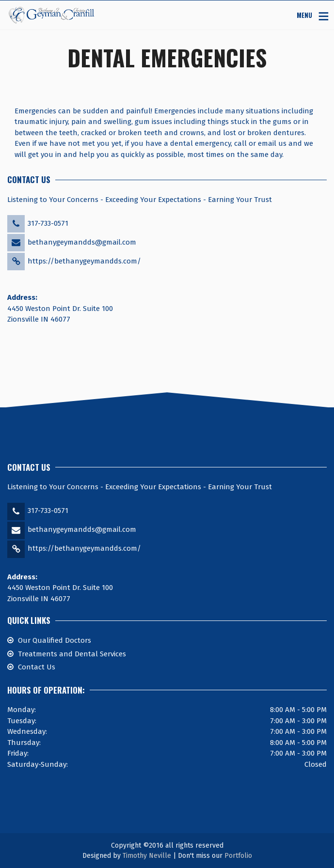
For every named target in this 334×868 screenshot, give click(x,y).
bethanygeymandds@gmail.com (82, 242)
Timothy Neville (147, 856)
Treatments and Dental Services (72, 654)
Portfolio (238, 856)
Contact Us (37, 667)
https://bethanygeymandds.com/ (84, 261)
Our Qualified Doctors (55, 640)
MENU (304, 15)
